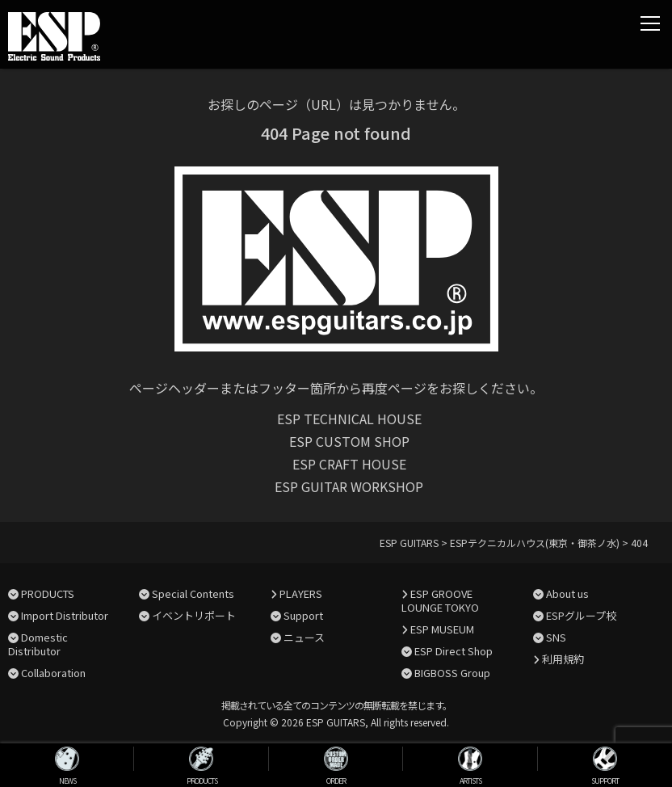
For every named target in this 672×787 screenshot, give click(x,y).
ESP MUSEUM (442, 629)
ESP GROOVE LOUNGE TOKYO (440, 600)
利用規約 (563, 659)
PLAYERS (301, 593)
